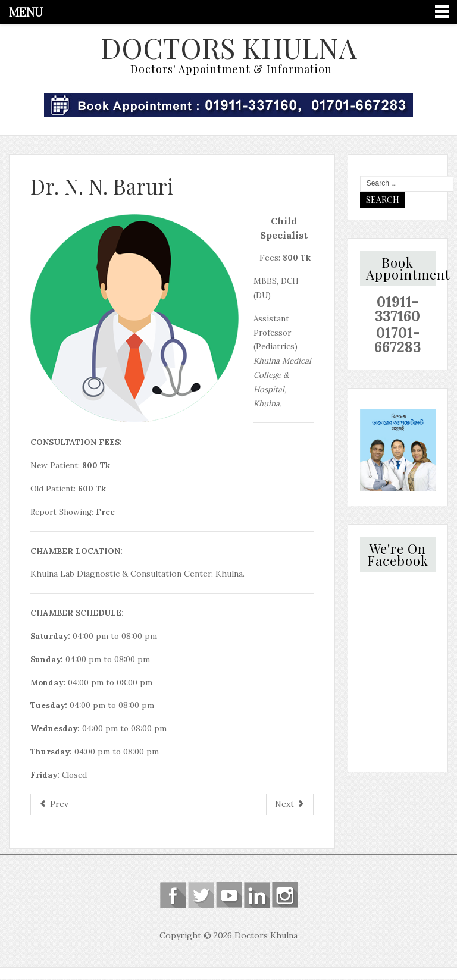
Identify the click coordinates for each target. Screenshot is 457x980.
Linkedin (257, 896)
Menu (26, 12)
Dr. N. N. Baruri (102, 187)
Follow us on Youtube (229, 896)
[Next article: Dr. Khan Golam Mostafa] (290, 806)
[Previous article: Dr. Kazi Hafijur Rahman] (54, 806)
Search (383, 200)
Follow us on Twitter (201, 896)
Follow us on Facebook (173, 896)
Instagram (285, 896)
